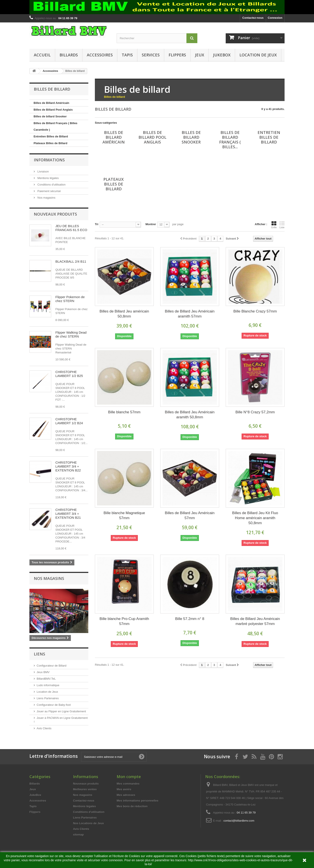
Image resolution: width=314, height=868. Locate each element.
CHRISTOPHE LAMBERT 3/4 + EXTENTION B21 (68, 514)
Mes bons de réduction (132, 806)
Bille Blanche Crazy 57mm (255, 311)
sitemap (78, 835)
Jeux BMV (43, 672)
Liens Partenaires (48, 698)
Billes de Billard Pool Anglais (53, 110)
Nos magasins (46, 198)
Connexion (275, 18)
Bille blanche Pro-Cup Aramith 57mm (124, 621)
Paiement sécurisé (49, 191)
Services (151, 55)
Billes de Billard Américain (51, 103)
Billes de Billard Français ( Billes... (230, 140)
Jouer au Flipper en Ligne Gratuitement (61, 711)
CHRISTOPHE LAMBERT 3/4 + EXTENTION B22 (68, 466)
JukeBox (222, 55)
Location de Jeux (258, 55)
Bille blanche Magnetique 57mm (124, 515)
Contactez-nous (253, 18)
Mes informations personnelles (137, 801)
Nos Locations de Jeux (89, 823)
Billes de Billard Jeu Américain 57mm (190, 515)
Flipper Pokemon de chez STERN (70, 299)
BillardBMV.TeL (46, 679)
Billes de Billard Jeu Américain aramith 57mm (190, 314)
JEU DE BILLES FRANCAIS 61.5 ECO (71, 228)
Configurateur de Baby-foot (54, 705)
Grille (274, 225)
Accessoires (100, 55)
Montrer (151, 224)
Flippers (177, 55)
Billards (69, 55)
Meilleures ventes (85, 789)
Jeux (200, 55)
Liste (282, 225)
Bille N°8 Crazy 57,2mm (255, 412)
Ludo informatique (48, 685)
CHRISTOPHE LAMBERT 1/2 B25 (69, 374)
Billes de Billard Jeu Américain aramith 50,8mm (190, 415)
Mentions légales (48, 178)
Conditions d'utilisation (51, 185)
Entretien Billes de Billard (51, 136)
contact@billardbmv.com (239, 821)
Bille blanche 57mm (124, 412)
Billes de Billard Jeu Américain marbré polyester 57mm (255, 621)
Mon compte (129, 777)
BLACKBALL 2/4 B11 (71, 261)
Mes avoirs (124, 789)
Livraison (43, 171)
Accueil (42, 55)
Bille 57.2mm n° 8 (190, 619)
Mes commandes (128, 784)
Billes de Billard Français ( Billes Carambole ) (55, 126)
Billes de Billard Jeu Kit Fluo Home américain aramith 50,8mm (255, 518)
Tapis (127, 55)
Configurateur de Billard (52, 666)
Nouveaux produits (55, 214)
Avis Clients (44, 728)
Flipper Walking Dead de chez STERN (71, 334)
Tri (97, 224)
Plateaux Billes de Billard (50, 143)
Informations (49, 160)
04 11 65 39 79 (246, 813)
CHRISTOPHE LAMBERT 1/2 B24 (69, 421)
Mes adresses (126, 795)
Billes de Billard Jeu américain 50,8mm (124, 314)
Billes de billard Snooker (50, 116)
